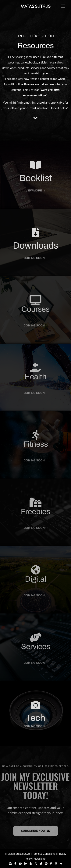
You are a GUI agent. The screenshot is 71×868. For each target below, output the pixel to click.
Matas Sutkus (16, 854)
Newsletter (40, 859)
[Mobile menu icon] (62, 6)
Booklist (35, 187)
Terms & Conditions (44, 854)
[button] (36, 262)
